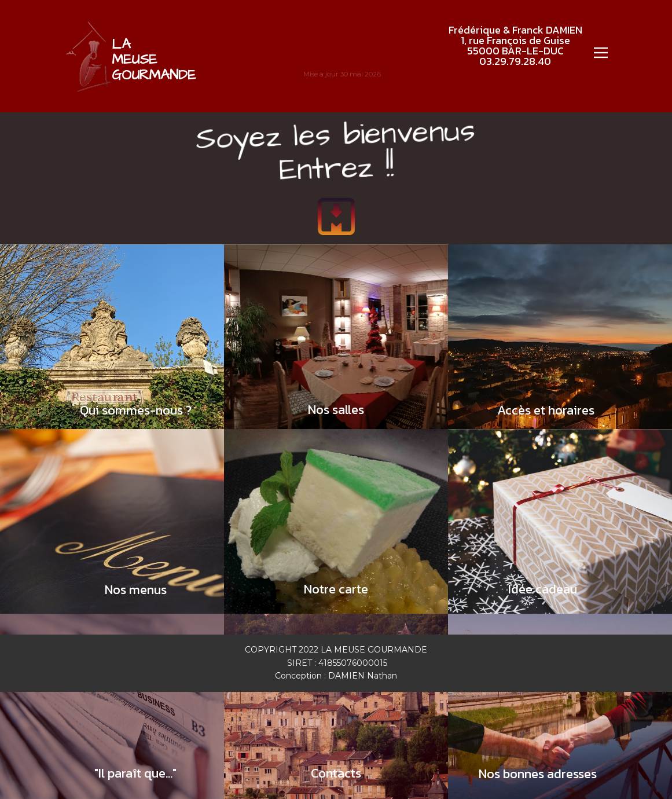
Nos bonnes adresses (538, 774)
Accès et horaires (546, 410)
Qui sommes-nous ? (136, 410)
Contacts (336, 773)
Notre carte (336, 589)
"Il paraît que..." (135, 773)
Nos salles (336, 410)
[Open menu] (601, 53)
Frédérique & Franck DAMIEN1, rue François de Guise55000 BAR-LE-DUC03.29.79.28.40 (515, 45)
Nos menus (136, 590)
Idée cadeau (543, 589)
